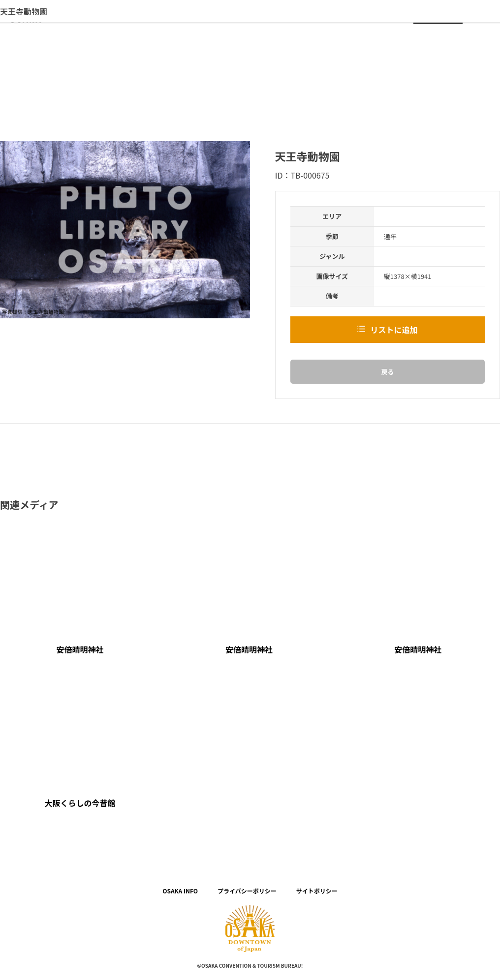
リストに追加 (394, 330)
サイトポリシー (317, 891)
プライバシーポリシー (247, 891)
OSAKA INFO (180, 891)
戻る (387, 372)
